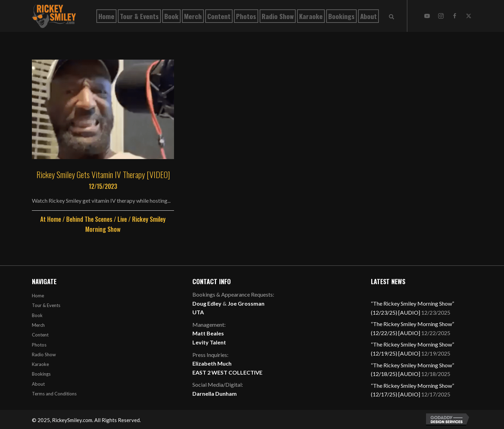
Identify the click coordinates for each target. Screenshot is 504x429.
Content (40, 335)
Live (122, 219)
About (38, 384)
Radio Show (44, 354)
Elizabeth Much (212, 363)
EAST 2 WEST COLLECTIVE (227, 372)
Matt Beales (208, 333)
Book (37, 315)
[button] (427, 16)
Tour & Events (46, 305)
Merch (38, 325)
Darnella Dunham (215, 393)
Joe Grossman (246, 303)
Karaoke (40, 364)
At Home (51, 219)
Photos (39, 345)
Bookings (41, 374)
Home (38, 296)
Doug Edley (207, 303)
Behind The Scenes (89, 219)
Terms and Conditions (54, 394)
